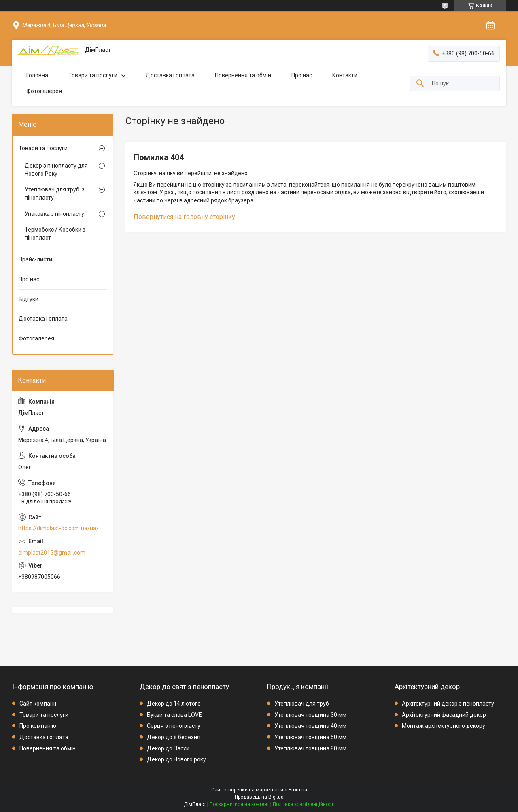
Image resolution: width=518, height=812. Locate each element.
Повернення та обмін (243, 75)
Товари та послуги (93, 75)
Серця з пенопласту (174, 726)
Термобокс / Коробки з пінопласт (55, 234)
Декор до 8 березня (174, 737)
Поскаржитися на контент (239, 804)
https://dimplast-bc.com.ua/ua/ (58, 528)
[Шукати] (420, 84)
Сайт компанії (38, 704)
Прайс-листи (35, 259)
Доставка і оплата (170, 75)
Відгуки (29, 299)
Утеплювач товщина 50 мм (310, 737)
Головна (37, 75)
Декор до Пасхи (168, 748)
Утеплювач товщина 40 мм (310, 726)
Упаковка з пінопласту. (55, 214)
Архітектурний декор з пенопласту (448, 704)
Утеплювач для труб (302, 704)
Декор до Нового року (176, 759)
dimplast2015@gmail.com (52, 553)
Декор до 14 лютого (174, 704)
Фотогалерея (44, 91)
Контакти (345, 75)
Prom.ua (298, 790)
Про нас (302, 75)
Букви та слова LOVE (174, 715)
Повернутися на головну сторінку (184, 217)
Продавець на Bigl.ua (259, 797)
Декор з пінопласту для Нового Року (56, 170)
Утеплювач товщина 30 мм (310, 715)
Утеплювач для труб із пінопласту (55, 193)
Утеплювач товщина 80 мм (310, 748)
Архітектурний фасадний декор (444, 715)
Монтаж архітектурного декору (444, 726)
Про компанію (38, 726)
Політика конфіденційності (304, 804)
